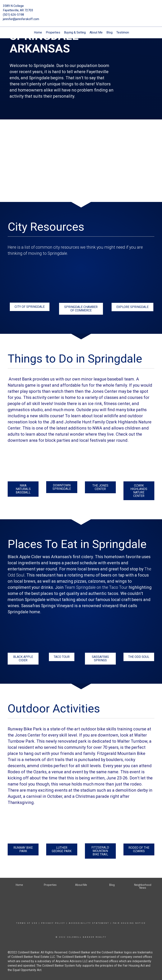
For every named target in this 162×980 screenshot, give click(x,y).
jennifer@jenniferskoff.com (21, 19)
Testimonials (125, 32)
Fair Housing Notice (129, 923)
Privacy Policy (53, 923)
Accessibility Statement (89, 923)
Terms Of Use (27, 923)
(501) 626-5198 (13, 15)
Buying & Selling (75, 32)
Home (38, 32)
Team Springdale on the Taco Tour (96, 587)
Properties (53, 32)
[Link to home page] (81, 9)
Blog (109, 32)
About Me (96, 32)
